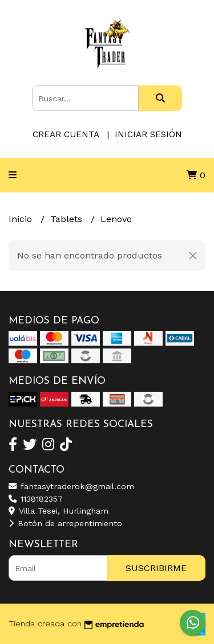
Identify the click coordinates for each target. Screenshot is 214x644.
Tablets (68, 219)
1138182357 (36, 499)
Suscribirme (156, 568)
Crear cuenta (66, 134)
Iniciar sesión (148, 134)
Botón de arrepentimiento (65, 523)
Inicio (22, 219)
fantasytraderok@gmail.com (71, 486)
